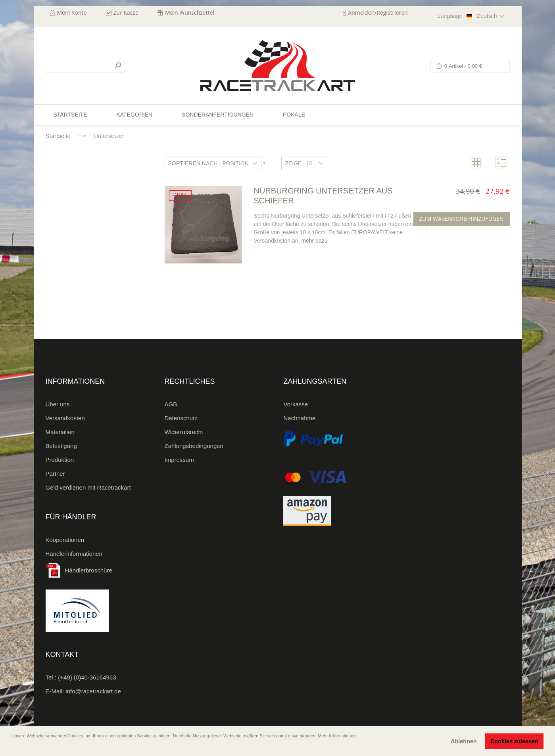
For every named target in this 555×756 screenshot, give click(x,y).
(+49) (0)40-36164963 (87, 677)
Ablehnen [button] (464, 741)
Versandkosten (65, 418)
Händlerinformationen (74, 554)
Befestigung (61, 446)
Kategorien (134, 115)
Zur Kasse (126, 12)
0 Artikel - (463, 66)
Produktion (60, 460)
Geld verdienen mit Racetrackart (88, 487)
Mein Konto (72, 12)
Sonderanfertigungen (218, 115)
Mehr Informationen (337, 736)
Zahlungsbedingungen (194, 446)
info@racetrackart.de (93, 691)
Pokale (294, 115)
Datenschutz (181, 418)
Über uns (58, 404)
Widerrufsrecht (184, 432)
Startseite (58, 136)
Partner (55, 474)
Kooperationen (65, 540)
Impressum (179, 460)
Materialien (60, 432)
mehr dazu (314, 241)
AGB (171, 404)
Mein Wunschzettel (190, 12)
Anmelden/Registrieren (378, 12)
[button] (12, 747)
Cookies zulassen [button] (514, 741)
